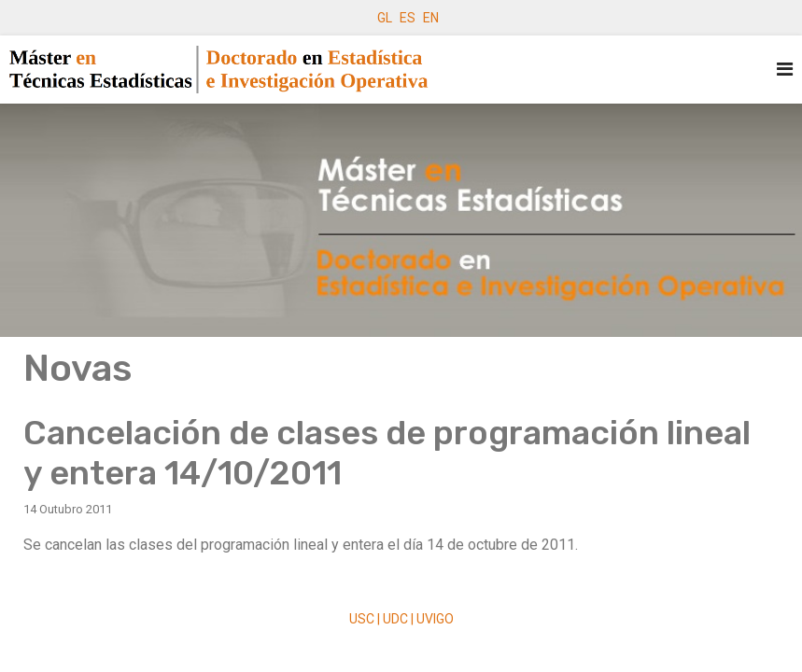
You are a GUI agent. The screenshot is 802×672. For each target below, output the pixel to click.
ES (408, 18)
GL (385, 18)
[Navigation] (785, 70)
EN (431, 18)
